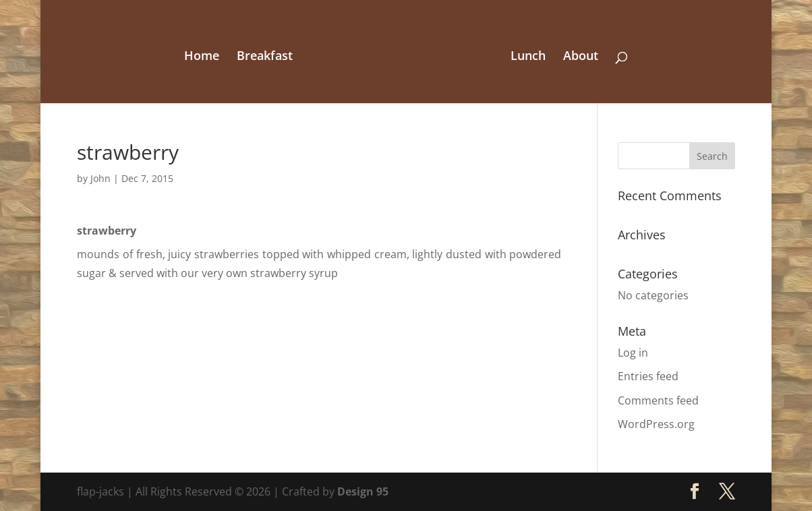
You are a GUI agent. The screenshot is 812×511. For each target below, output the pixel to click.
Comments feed (658, 400)
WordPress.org (656, 424)
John (100, 178)
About (581, 57)
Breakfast (265, 57)
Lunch (528, 57)
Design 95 (363, 491)
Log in (633, 353)
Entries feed (648, 376)
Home (202, 57)
